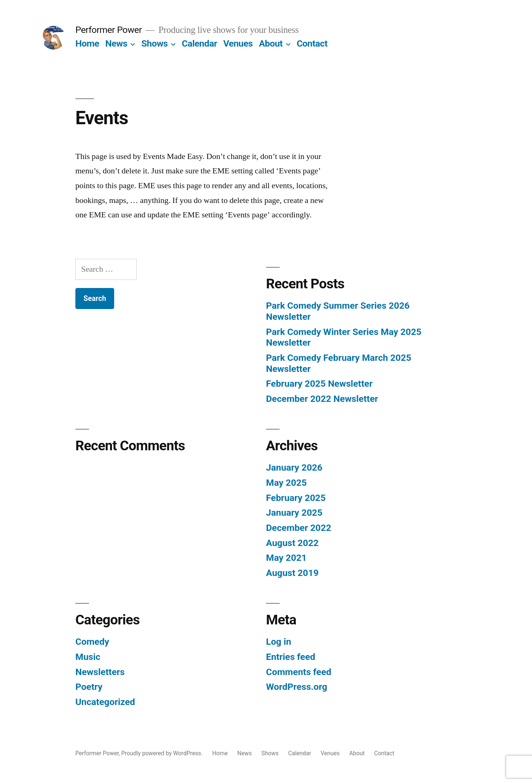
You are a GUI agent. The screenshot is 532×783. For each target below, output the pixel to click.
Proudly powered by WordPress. (163, 753)
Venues (238, 43)
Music (88, 657)
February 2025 (296, 498)
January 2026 (294, 467)
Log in (279, 642)
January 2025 (294, 513)
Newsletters (100, 672)
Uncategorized (105, 702)
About (271, 43)
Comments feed (299, 672)
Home (87, 43)
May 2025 (286, 483)
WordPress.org (297, 687)
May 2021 (286, 558)
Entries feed (291, 657)
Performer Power (109, 30)
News (116, 43)
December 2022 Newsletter (322, 399)
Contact (312, 43)
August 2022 (292, 543)
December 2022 (299, 528)
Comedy (92, 642)
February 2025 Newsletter (319, 384)
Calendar (199, 43)
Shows (155, 43)
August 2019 (292, 573)
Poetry (89, 687)
